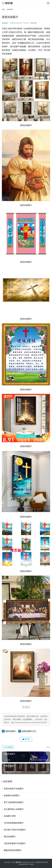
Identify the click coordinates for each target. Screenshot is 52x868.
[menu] (48, 3)
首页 (3, 9)
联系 (32, 864)
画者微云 (5, 23)
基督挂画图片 (11, 731)
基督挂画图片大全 (29, 731)
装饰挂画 (33, 23)
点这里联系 (27, 719)
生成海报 (8, 747)
